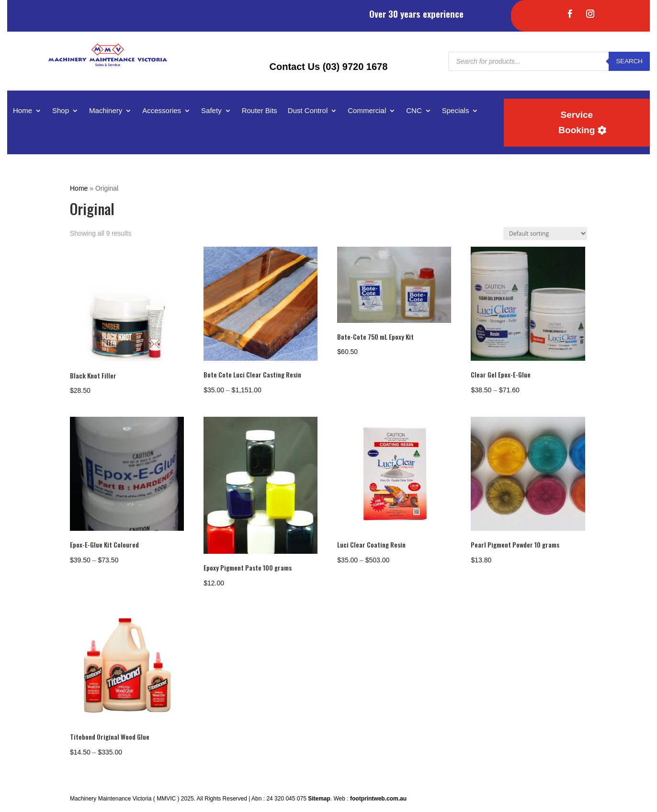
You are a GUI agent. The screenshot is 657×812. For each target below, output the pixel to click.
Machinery (106, 111)
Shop (61, 111)
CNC (414, 111)
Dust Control (308, 111)
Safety (211, 111)
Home (23, 111)
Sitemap (319, 799)
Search (629, 61)
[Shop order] (545, 234)
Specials (456, 111)
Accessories (162, 111)
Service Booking (577, 122)
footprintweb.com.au (378, 799)
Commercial (367, 111)
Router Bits (260, 111)
